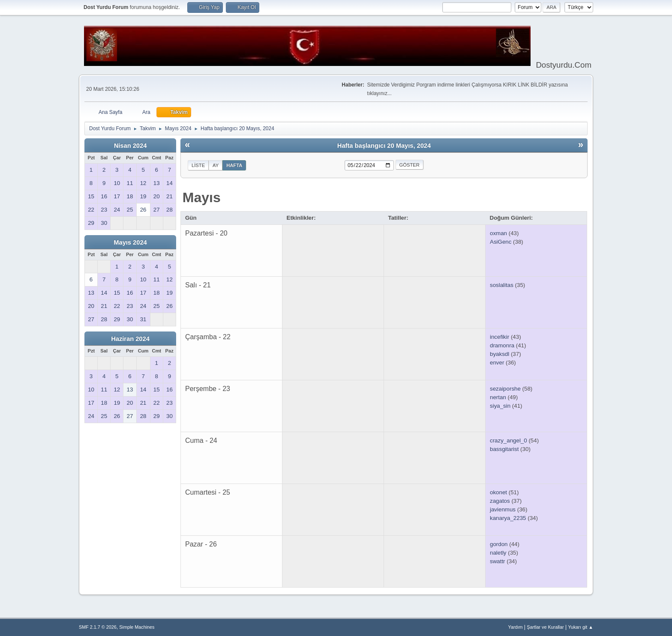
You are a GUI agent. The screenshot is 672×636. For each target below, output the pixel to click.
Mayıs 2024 (130, 242)
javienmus (503, 509)
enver (497, 363)
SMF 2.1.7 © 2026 (98, 627)
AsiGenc (501, 242)
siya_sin (500, 406)
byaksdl (499, 354)
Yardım (516, 627)
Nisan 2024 (130, 146)
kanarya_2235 (508, 518)
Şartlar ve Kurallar (545, 627)
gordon (499, 544)
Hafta (234, 165)
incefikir (499, 337)
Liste (198, 165)
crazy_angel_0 (508, 440)
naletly (498, 553)
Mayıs (202, 197)
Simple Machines (137, 627)
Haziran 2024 (130, 339)
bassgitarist (504, 449)
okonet (498, 492)
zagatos (500, 501)
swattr (498, 561)
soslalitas (502, 285)
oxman (498, 233)
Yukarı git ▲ (580, 627)
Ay (216, 165)
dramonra (502, 345)
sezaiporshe (505, 389)
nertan (498, 397)
